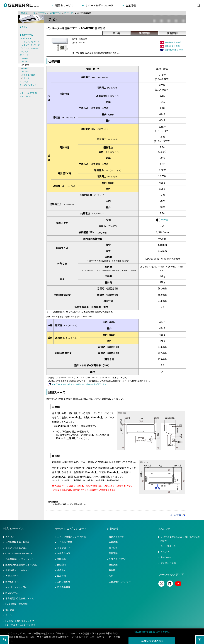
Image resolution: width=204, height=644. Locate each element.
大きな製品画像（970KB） (174, 50)
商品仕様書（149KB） (173, 46)
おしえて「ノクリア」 (29, 85)
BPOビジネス (12, 582)
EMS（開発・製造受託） (17, 604)
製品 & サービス (28, 13)
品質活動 (113, 553)
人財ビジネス (12, 576)
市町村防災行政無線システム (20, 598)
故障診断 (61, 559)
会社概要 (113, 542)
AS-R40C (25, 62)
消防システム (12, 593)
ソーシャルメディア (171, 575)
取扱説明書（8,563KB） (173, 42)
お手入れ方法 (64, 553)
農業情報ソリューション (17, 570)
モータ (9, 615)
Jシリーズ (24, 82)
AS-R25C (25, 68)
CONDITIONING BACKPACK (19, 553)
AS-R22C (25, 72)
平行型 (164, 220)
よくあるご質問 (65, 542)
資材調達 (113, 565)
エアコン (42, 13)
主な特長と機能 (28, 75)
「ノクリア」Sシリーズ (30, 48)
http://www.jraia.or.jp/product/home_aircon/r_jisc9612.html (79, 384)
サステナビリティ (117, 559)
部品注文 (61, 570)
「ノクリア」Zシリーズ (30, 45)
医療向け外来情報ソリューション (22, 565)
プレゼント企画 (168, 563)
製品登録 (61, 576)
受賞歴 (112, 570)
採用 (111, 576)
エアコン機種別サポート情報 (71, 537)
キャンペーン (167, 557)
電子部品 (10, 610)
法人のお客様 (64, 587)
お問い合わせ (25, 96)
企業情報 (112, 529)
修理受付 (61, 565)
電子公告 (113, 548)
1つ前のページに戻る (4, 640)
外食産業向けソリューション (20, 559)
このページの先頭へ (200, 640)
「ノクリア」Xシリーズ (30, 42)
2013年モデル (55, 13)
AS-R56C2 (26, 58)
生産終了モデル (26, 35)
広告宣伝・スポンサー (120, 582)
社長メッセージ (116, 537)
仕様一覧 (26, 78)
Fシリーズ (24, 52)
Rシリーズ (68, 13)
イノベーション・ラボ (16, 587)
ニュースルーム (168, 546)
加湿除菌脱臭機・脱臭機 (17, 542)
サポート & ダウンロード (30, 93)
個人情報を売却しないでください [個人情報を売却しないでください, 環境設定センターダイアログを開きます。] (152, 633)
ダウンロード (64, 548)
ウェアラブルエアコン (16, 548)
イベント (165, 552)
